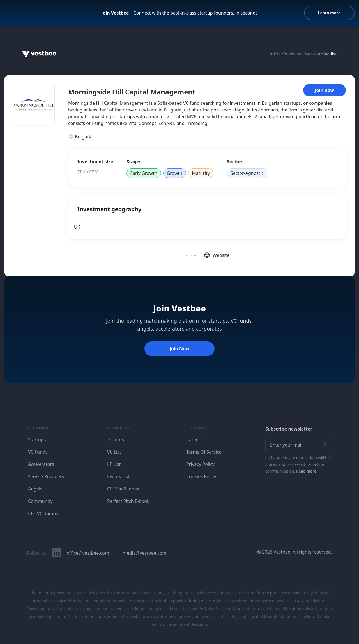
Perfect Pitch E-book (128, 501)
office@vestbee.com (88, 553)
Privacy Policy (200, 464)
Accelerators (41, 464)
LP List (114, 464)
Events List (118, 476)
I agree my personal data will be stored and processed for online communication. (298, 464)
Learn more (329, 13)
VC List (114, 452)
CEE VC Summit (44, 513)
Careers (194, 440)
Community (40, 501)
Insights (116, 440)
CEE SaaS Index (123, 489)
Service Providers (46, 476)
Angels (35, 489)
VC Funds (38, 452)
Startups (37, 440)
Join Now (179, 349)
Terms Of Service (204, 452)
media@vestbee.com (144, 553)
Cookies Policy (201, 476)
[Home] (39, 54)
